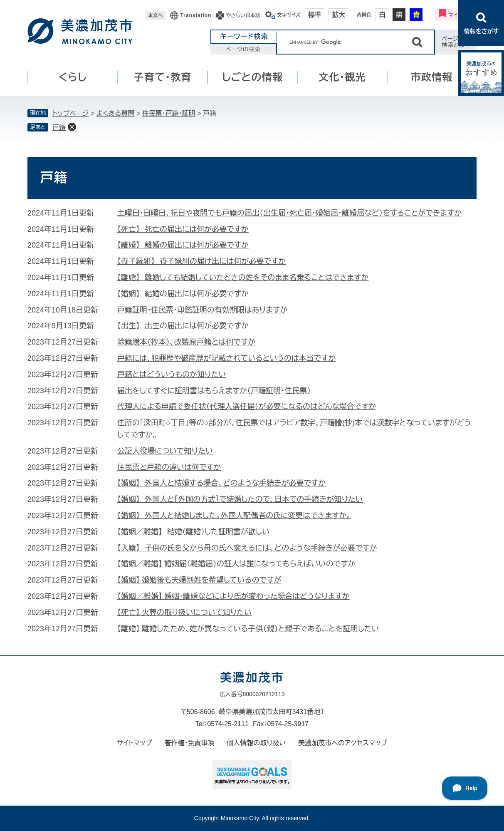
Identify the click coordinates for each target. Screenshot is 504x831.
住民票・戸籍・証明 (169, 113)
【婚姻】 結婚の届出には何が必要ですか (183, 294)
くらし (73, 77)
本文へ (155, 15)
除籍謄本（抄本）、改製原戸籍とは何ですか (186, 342)
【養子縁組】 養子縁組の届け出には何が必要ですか (201, 261)
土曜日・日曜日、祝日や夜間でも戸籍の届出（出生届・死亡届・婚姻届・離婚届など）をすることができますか (289, 213)
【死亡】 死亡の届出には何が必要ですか (183, 229)
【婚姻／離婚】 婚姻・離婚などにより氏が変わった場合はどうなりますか (233, 596)
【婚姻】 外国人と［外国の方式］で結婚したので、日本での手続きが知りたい (240, 499)
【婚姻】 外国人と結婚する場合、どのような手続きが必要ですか (221, 483)
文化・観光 (342, 77)
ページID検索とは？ (456, 42)
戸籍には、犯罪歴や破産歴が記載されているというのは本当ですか (226, 358)
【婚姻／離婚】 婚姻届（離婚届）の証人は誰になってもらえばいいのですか (236, 564)
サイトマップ (134, 743)
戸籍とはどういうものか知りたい (172, 375)
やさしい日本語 (243, 15)
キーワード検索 (244, 36)
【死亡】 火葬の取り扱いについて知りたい (184, 613)
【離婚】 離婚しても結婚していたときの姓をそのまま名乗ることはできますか (243, 278)
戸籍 (59, 128)
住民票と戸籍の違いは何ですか (169, 467)
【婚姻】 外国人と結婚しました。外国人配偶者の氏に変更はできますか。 (234, 516)
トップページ (70, 113)
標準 (315, 15)
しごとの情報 (252, 77)
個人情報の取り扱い (256, 743)
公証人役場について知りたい (165, 451)
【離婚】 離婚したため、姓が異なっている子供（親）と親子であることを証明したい (248, 629)
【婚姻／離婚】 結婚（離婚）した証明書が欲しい (193, 532)
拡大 (338, 15)
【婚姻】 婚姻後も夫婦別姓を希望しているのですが (199, 580)
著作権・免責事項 (189, 743)
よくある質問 (116, 113)
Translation (196, 15)
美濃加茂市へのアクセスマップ (343, 743)
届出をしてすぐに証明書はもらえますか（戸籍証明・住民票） (214, 391)
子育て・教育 (163, 77)
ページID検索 (243, 49)
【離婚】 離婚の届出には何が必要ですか (183, 245)
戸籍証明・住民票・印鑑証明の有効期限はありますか (202, 310)
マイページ (461, 15)
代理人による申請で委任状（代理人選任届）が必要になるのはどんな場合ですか (247, 407)
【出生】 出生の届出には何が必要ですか (183, 326)
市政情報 (432, 77)
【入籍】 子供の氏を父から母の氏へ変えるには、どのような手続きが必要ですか (247, 548)
